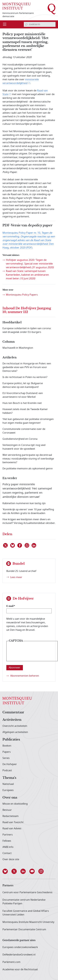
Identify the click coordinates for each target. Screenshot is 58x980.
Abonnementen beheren (25, 676)
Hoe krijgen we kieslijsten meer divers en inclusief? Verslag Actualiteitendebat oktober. (29, 521)
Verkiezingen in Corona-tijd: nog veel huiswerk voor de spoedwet (24, 447)
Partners (8, 835)
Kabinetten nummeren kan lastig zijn (24, 503)
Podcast (7, 770)
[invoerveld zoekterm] (40, 24)
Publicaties (11, 740)
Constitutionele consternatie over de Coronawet (24, 431)
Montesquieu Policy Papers (22, 295)
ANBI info (8, 847)
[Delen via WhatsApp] (27, 545)
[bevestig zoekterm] (26, 24)
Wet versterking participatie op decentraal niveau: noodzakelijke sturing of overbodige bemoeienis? (28, 459)
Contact (7, 853)
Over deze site (11, 859)
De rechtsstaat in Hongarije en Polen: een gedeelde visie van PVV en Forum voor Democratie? (27, 367)
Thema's (9, 778)
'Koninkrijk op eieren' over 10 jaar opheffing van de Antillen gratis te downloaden (28, 511)
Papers (7, 752)
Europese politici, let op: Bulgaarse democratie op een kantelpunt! (23, 385)
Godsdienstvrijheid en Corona (20, 439)
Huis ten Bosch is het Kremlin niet (22, 403)
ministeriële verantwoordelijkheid (21, 81)
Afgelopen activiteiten (15, 732)
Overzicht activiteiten (15, 726)
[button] (7, 871)
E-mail (10, 606)
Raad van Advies (12, 829)
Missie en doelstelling (15, 804)
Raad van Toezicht (13, 822)
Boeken (7, 746)
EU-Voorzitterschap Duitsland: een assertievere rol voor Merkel (23, 395)
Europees (8, 790)
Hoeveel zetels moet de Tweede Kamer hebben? (25, 411)
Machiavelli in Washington (18, 348)
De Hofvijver (10, 764)
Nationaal (8, 784)
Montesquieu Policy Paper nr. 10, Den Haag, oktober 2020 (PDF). (29, 240)
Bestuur (7, 810)
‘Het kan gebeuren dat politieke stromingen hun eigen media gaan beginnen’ (28, 421)
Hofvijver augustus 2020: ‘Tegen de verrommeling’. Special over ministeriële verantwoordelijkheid (30, 264)
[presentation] (32, 653)
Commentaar (13, 712)
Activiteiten (12, 720)
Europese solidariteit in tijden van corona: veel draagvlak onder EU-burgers (27, 330)
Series (6, 758)
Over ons (10, 798)
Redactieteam (11, 816)
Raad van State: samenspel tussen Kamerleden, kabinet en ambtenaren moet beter (27, 275)
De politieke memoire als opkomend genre (28, 469)
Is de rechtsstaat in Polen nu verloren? (25, 377)
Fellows (7, 841)
